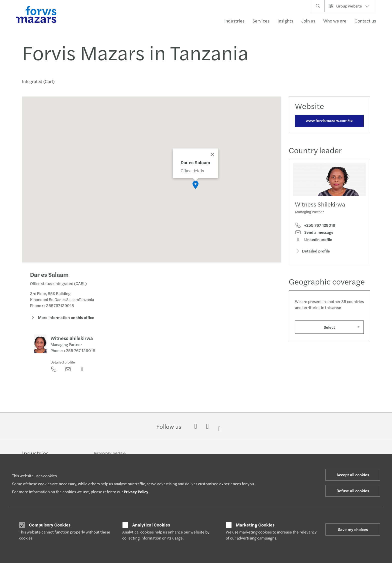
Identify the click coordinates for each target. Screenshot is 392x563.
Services (261, 21)
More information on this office (62, 318)
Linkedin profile (314, 239)
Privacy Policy (136, 492)
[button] (195, 185)
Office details (192, 171)
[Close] (212, 154)
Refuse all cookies (353, 491)
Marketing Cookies (255, 525)
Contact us (365, 21)
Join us (308, 21)
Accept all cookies (353, 475)
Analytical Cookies (151, 525)
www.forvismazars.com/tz (329, 120)
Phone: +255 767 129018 (73, 352)
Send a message (314, 232)
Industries (234, 21)
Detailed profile (63, 363)
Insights (285, 21)
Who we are (335, 21)
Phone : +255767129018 (52, 306)
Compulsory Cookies (50, 525)
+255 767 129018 (315, 225)
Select (329, 327)
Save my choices (353, 529)
